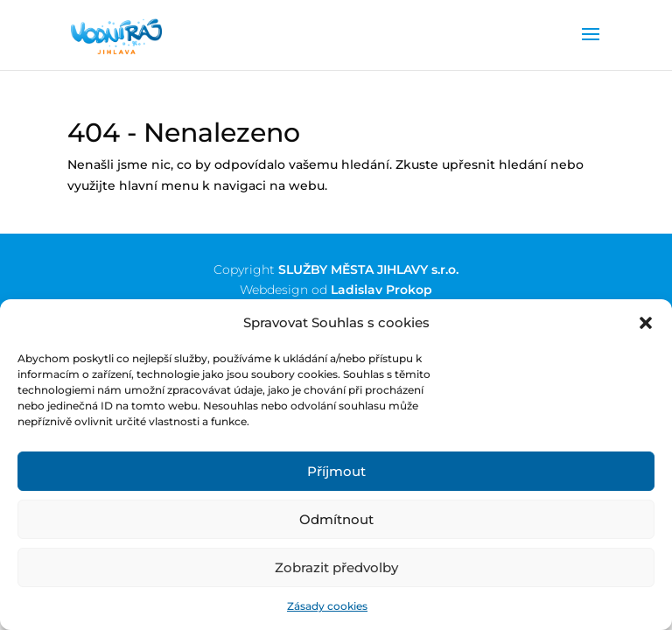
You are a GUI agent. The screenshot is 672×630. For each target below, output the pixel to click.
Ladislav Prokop (381, 290)
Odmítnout (336, 519)
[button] (646, 323)
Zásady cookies (327, 606)
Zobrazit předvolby (336, 567)
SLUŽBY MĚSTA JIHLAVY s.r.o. (368, 269)
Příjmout (336, 471)
